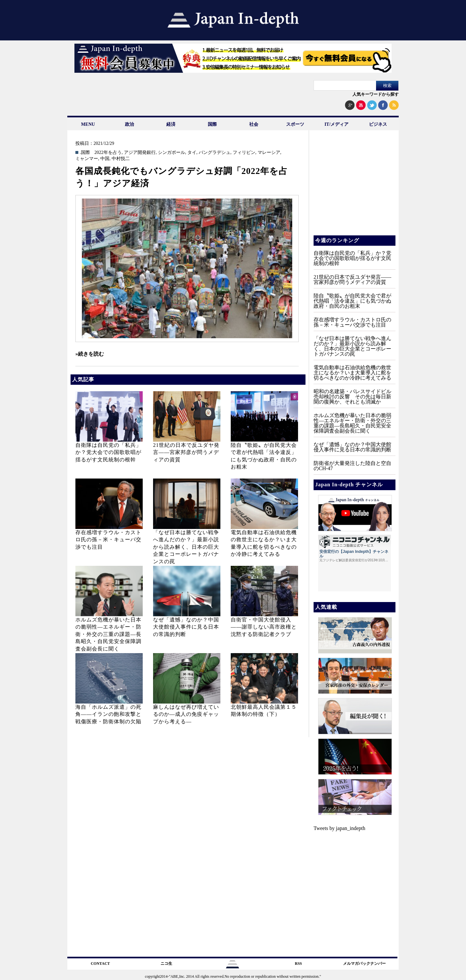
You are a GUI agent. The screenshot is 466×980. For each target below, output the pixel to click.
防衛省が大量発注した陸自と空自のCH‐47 (352, 466)
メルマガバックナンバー (364, 964)
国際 (212, 124)
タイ (192, 153)
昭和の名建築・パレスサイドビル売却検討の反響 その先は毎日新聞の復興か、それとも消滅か (352, 397)
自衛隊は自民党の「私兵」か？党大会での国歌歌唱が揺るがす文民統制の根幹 (108, 452)
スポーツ (295, 124)
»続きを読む (90, 354)
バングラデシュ (215, 153)
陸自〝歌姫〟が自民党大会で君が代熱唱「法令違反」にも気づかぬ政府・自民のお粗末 (352, 301)
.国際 (85, 153)
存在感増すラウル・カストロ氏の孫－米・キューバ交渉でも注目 (108, 540)
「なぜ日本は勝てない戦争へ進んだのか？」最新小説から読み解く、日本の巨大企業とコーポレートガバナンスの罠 (186, 547)
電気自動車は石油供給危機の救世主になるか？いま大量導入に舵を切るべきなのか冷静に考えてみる (352, 373)
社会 (254, 124)
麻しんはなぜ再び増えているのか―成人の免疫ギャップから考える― (186, 714)
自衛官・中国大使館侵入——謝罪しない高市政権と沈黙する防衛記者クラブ (264, 627)
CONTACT (100, 964)
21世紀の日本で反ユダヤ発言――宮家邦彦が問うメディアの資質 (186, 452)
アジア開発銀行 (140, 153)
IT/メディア (337, 124)
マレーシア (269, 153)
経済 (171, 124)
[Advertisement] (354, 188)
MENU (88, 124)
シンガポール (172, 153)
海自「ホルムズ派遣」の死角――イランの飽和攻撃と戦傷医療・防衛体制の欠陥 (108, 714)
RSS (298, 964)
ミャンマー (87, 159)
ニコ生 (166, 964)
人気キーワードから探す (376, 94)
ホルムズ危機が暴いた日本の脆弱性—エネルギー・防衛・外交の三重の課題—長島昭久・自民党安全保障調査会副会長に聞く (108, 634)
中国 (105, 159)
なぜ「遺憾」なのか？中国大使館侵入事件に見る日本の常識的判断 (186, 627)
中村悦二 (121, 159)
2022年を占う (108, 153)
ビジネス (378, 124)
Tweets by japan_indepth (339, 828)
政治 (129, 124)
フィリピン (244, 153)
